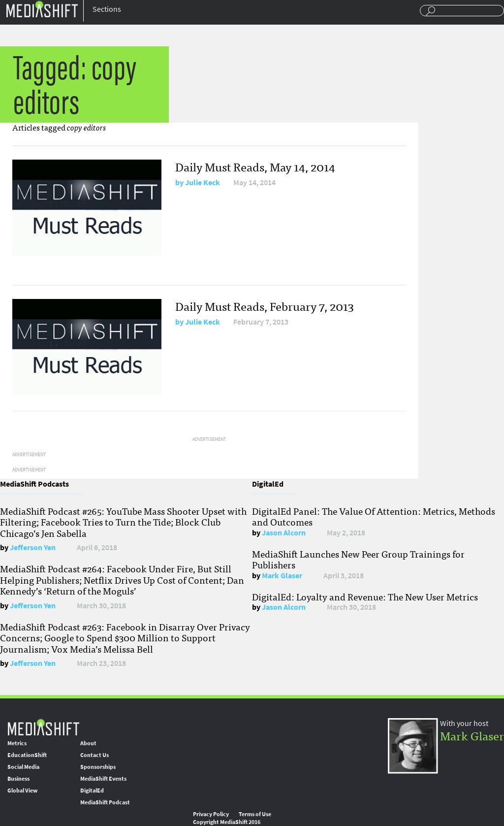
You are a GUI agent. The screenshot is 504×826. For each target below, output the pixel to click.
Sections (107, 9)
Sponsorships (98, 767)
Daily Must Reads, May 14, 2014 (255, 166)
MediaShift (43, 727)
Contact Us (94, 755)
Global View (22, 791)
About (88, 743)
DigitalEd (92, 791)
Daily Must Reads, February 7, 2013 (265, 306)
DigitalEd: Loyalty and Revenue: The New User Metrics (365, 596)
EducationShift (27, 755)
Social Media (23, 767)
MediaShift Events (103, 779)
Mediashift (42, 9)
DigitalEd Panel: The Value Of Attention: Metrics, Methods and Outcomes (374, 516)
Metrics (17, 743)
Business (18, 779)
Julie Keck (203, 182)
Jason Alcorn (284, 533)
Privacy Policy (211, 814)
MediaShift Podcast (105, 802)
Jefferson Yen (33, 547)
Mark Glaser (282, 576)
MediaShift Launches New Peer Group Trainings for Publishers (358, 559)
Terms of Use (255, 814)
